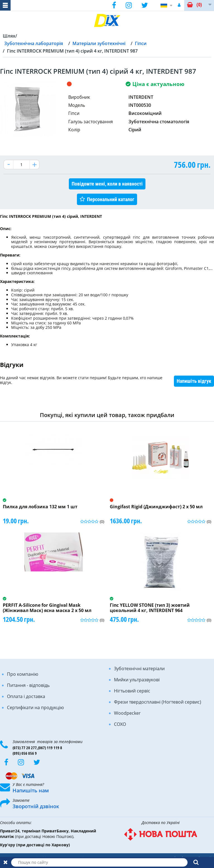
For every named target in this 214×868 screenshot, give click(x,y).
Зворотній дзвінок (36, 806)
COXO (120, 724)
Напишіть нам (31, 790)
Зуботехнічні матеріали (139, 669)
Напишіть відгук (194, 381)
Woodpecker (127, 713)
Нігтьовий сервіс (132, 691)
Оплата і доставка (26, 696)
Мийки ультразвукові (137, 680)
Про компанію (23, 674)
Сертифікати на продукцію (35, 707)
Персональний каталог (111, 199)
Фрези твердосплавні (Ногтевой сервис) (158, 702)
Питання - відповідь (28, 685)
